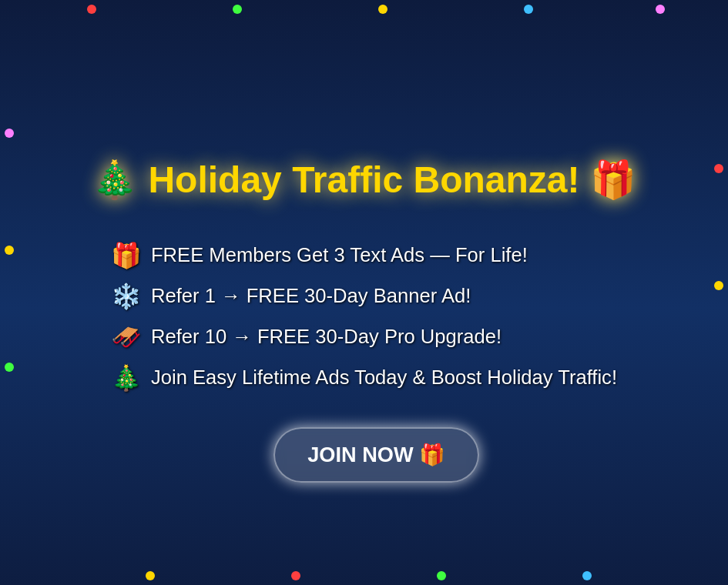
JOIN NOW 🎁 (376, 455)
